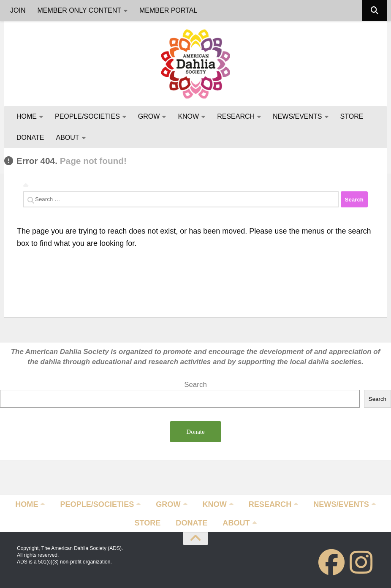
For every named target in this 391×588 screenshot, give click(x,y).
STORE (352, 116)
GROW (149, 116)
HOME (27, 116)
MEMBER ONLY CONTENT (79, 10)
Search (195, 385)
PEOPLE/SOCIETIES (87, 116)
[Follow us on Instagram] (361, 562)
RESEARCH (236, 116)
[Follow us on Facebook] (331, 562)
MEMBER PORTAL (168, 10)
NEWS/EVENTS (297, 116)
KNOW (188, 116)
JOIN (18, 10)
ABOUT (67, 137)
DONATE (30, 137)
